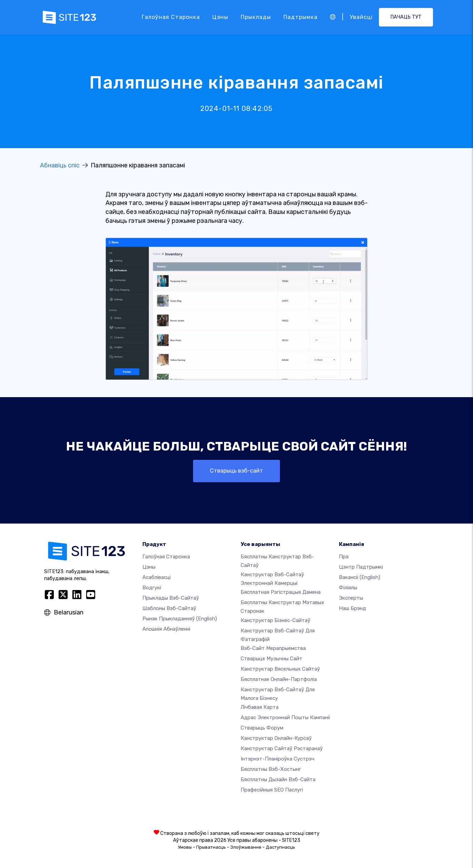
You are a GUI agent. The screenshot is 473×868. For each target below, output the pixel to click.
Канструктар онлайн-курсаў (276, 738)
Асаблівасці (157, 577)
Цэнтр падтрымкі (361, 567)
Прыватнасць (211, 847)
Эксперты (351, 598)
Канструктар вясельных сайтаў (280, 669)
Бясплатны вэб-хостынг (271, 769)
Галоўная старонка (171, 17)
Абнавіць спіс (60, 165)
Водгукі (152, 588)
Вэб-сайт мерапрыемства (273, 648)
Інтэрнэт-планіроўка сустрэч (278, 759)
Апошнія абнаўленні (166, 629)
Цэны (220, 17)
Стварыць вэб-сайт (236, 471)
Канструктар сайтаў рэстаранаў (282, 748)
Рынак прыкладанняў (180, 619)
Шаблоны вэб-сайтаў (169, 608)
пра (344, 557)
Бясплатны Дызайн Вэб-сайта (278, 779)
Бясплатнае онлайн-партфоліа (279, 679)
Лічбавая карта (260, 707)
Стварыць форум (262, 728)
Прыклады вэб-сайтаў (171, 598)
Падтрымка (300, 17)
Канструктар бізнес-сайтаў (275, 620)
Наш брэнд (353, 608)
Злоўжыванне (246, 847)
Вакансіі (360, 577)
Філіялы (348, 588)
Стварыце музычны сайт (271, 659)
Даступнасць (280, 847)
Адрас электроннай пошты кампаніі (285, 717)
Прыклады (256, 17)
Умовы (185, 847)
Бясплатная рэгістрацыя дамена (281, 592)
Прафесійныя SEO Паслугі (272, 790)
